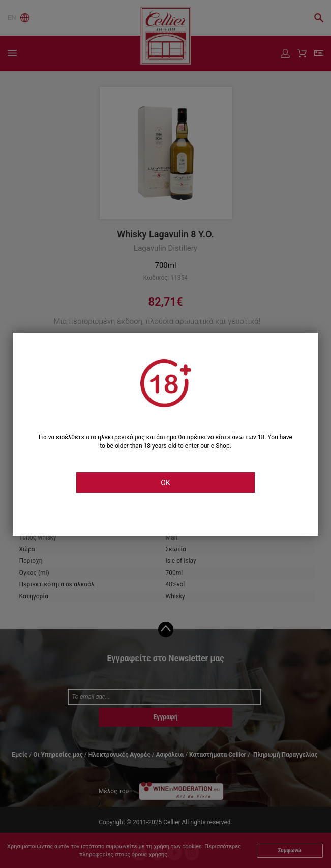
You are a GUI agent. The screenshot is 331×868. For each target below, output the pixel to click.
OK (165, 483)
